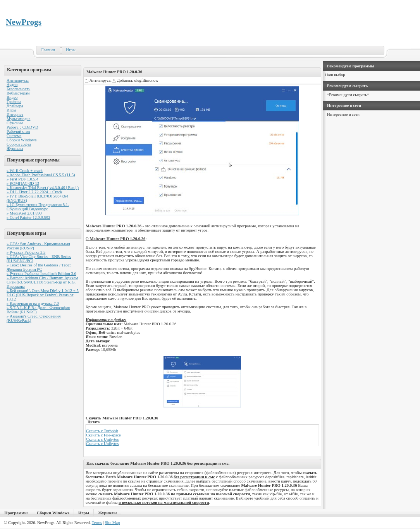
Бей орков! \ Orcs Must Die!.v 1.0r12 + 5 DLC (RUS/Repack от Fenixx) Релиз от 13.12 (43, 295)
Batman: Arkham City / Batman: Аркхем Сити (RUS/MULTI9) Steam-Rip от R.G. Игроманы (42, 282)
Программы (16, 513)
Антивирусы (18, 80)
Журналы (15, 149)
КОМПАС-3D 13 (23, 183)
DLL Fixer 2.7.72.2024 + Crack (34, 192)
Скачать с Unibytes (102, 439)
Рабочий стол (18, 131)
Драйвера (15, 106)
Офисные (15, 123)
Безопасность (18, 89)
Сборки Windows (22, 140)
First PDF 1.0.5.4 (22, 179)
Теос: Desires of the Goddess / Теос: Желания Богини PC (39, 267)
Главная (48, 50)
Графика (14, 102)
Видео (12, 97)
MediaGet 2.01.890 (24, 213)
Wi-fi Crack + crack (25, 171)
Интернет (15, 114)
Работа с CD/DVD (22, 127)
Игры (71, 50)
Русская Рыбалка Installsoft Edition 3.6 (41, 274)
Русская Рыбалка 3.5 (26, 252)
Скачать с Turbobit (102, 431)
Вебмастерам (18, 93)
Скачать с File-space (103, 435)
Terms (97, 523)
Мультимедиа (18, 119)
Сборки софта (19, 144)
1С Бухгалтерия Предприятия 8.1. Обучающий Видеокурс (38, 207)
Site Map (113, 523)
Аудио (12, 85)
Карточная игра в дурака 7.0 (33, 303)
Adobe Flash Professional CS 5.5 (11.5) (41, 175)
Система (14, 136)
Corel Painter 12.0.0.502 (28, 217)
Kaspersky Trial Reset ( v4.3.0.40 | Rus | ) (43, 188)
